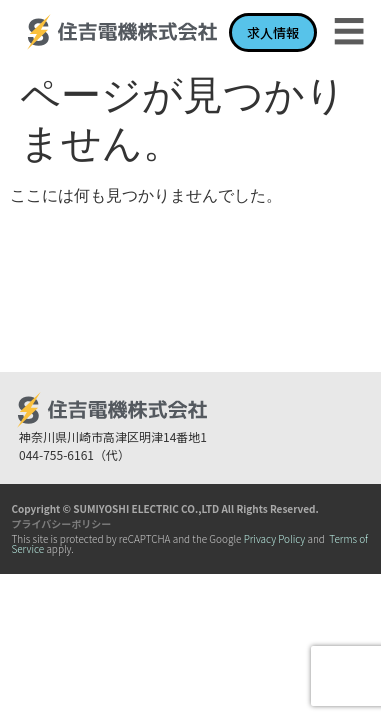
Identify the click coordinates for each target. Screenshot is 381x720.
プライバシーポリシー (61, 523)
